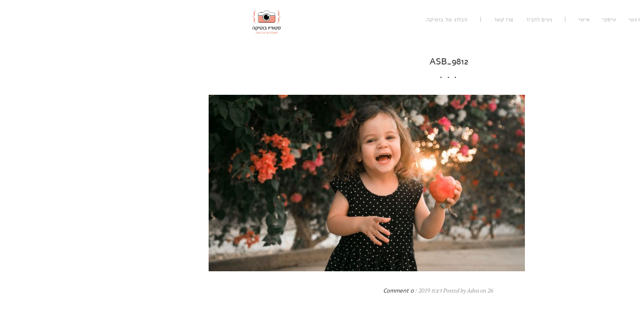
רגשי (507, 19)
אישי (457, 19)
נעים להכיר (412, 19)
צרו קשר (377, 19)
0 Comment (272, 291)
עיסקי (482, 19)
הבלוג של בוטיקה (320, 19)
